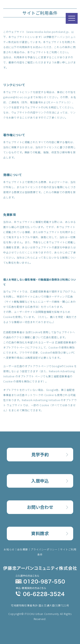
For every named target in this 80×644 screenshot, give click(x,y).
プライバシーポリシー (44, 549)
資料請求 (40, 533)
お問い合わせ (40, 507)
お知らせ (9, 549)
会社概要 (22, 549)
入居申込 (40, 481)
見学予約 (40, 454)
